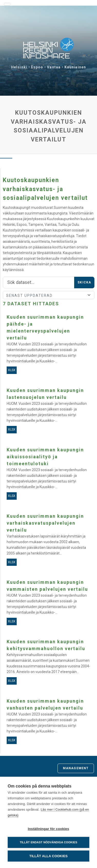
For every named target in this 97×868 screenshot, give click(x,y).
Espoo (37, 67)
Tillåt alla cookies (48, 856)
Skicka (84, 282)
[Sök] (39, 283)
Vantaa (54, 67)
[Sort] (49, 295)
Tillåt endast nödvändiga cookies (48, 842)
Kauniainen (75, 67)
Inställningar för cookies (48, 829)
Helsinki (19, 67)
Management (76, 768)
